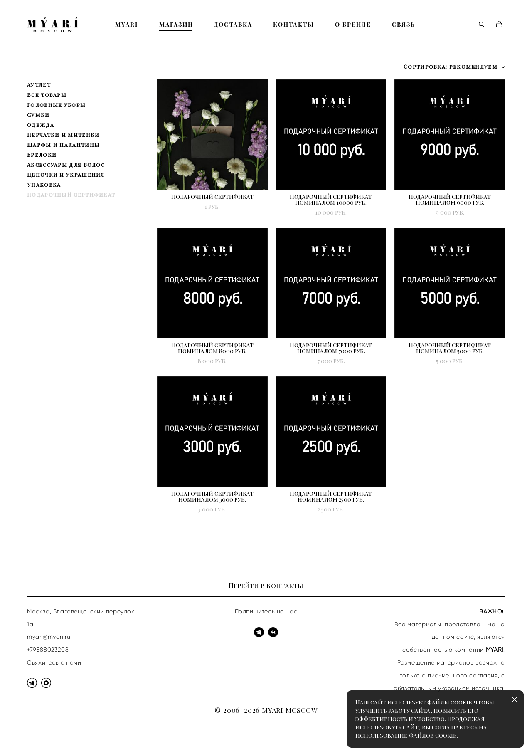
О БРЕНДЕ (353, 25)
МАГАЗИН (176, 25)
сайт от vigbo (43, 736)
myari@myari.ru (49, 637)
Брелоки (42, 154)
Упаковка (44, 184)
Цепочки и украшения (66, 174)
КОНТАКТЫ (294, 25)
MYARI (127, 25)
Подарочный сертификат (71, 194)
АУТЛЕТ (39, 85)
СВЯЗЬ (404, 25)
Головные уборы (56, 105)
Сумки (38, 115)
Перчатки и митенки (63, 135)
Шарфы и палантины (63, 145)
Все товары (47, 95)
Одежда (41, 125)
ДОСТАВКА (233, 25)
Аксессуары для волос (66, 164)
